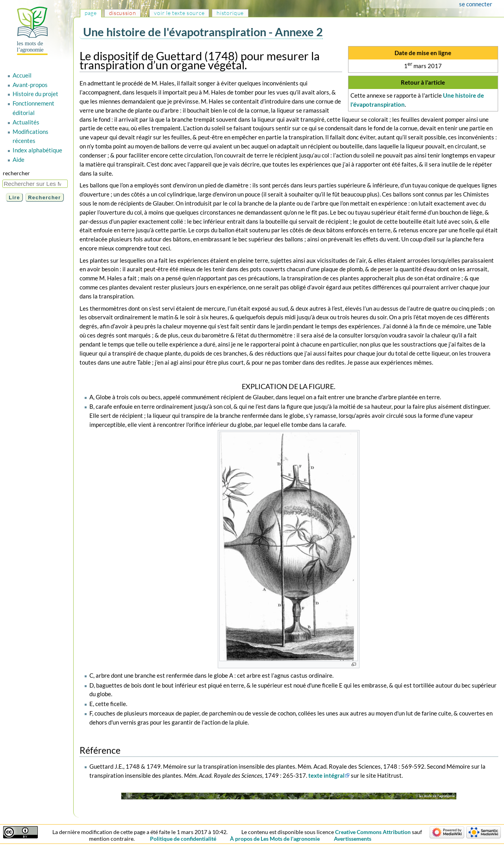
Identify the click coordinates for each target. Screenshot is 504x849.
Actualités (26, 122)
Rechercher (16, 173)
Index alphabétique (37, 150)
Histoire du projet (35, 94)
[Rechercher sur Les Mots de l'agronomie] (35, 184)
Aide (19, 159)
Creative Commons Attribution (373, 832)
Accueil (22, 75)
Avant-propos (30, 85)
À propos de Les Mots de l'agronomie (275, 839)
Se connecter (476, 4)
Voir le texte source (179, 13)
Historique (230, 13)
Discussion (123, 13)
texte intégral (326, 775)
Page (91, 13)
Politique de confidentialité (183, 839)
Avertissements (353, 839)
